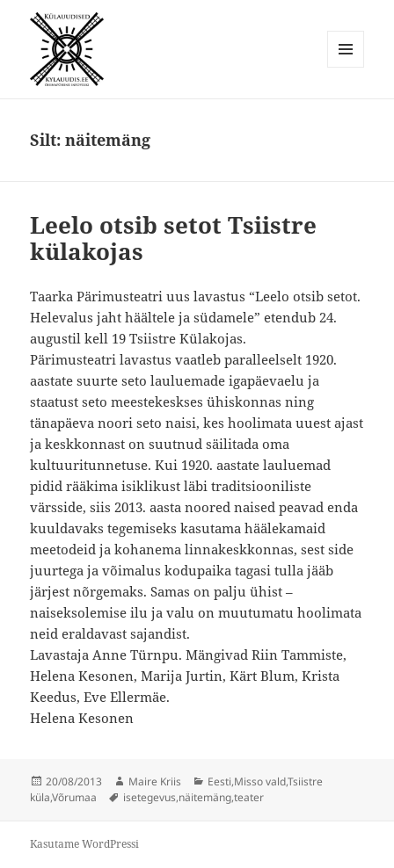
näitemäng (205, 797)
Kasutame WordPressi (84, 844)
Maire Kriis (155, 781)
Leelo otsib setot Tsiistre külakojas (173, 238)
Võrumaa (74, 797)
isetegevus (150, 797)
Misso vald (260, 781)
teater (249, 797)
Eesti (219, 781)
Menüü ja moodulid (346, 67)
